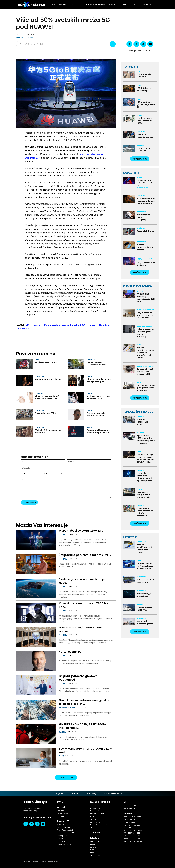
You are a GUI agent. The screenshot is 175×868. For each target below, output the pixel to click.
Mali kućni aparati (145, 326)
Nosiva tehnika (63, 824)
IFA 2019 (140, 291)
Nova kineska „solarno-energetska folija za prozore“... (84, 702)
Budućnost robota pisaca (48, 379)
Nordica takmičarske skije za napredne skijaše (144, 548)
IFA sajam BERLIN (130, 820)
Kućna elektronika (68, 708)
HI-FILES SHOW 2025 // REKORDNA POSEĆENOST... (82, 726)
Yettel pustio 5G (70, 652)
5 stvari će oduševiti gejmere (145, 136)
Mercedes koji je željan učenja (144, 595)
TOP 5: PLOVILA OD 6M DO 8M (145, 150)
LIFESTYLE (130, 537)
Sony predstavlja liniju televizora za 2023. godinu (145, 315)
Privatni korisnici (130, 805)
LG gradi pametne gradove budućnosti (78, 678)
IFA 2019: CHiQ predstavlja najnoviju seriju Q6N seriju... (145, 298)
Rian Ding (104, 325)
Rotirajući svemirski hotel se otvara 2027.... (99, 397)
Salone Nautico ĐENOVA (133, 841)
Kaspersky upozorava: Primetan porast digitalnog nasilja (144, 477)
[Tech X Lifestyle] (30, 5)
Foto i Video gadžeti (65, 830)
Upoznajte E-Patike (145, 231)
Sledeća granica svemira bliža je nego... (82, 581)
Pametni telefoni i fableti (145, 259)
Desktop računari (64, 836)
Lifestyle (141, 452)
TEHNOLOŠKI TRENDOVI (139, 412)
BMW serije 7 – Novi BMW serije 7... (145, 581)
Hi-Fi (139, 345)
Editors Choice (63, 814)
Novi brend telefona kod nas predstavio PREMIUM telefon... (146, 201)
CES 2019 (39, 393)
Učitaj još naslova (66, 777)
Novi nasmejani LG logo (47, 362)
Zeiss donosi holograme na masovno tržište (144, 495)
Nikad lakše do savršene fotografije (143, 217)
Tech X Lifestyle (35, 802)
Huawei (36, 325)
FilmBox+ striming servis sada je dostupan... (99, 380)
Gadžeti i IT (142, 132)
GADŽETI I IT (131, 173)
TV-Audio (94, 805)
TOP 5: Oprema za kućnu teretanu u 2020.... (145, 121)
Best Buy (141, 177)
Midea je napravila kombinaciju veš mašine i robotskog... (145, 333)
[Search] (113, 44)
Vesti (31, 38)
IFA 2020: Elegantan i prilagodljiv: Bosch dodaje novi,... (145, 388)
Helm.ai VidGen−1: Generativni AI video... (97, 364)
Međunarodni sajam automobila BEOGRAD (136, 826)
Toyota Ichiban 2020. (46, 413)
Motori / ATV (95, 844)
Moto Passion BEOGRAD (133, 830)
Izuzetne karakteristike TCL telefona (145, 247)
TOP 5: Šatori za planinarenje (144, 89)
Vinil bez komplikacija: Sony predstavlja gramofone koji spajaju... (145, 353)
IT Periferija (61, 841)
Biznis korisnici (129, 808)
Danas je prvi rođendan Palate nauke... (80, 629)
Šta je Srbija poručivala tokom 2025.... (85, 555)
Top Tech (61, 816)
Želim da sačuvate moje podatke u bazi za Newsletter (44, 474)
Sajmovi (63, 732)
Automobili (142, 577)
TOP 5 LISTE (131, 67)
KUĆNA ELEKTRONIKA (137, 286)
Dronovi (60, 838)
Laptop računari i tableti (66, 833)
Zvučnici (93, 819)
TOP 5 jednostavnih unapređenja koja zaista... (86, 750)
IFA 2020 (140, 382)
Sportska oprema (97, 855)
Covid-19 (141, 115)
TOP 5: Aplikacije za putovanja (145, 76)
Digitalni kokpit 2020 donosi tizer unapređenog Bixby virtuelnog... (146, 439)
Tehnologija (22, 329)
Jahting (140, 145)
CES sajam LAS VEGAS (132, 817)
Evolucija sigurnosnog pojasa (142, 422)
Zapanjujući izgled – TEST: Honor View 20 (146, 183)
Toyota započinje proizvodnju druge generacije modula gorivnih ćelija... (145, 458)
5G (27, 325)
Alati (92, 828)
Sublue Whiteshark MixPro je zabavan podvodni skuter (145, 566)
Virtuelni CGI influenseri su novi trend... (48, 431)
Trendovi (20, 38)
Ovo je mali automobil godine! (145, 622)
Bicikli (92, 853)
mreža (92, 325)
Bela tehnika (95, 808)
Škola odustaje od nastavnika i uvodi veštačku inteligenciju (145, 512)
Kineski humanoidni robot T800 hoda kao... (85, 605)
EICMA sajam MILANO (132, 823)
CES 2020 (141, 433)
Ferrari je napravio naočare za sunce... (96, 414)
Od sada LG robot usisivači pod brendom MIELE (145, 372)
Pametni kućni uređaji (99, 825)
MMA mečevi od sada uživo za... (81, 531)
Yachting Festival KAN (132, 839)
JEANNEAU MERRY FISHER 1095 (144, 609)
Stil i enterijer (95, 822)
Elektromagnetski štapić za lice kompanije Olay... (47, 397)
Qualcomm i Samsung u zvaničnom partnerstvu (98, 431)
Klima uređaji (95, 811)
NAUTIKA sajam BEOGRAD (134, 836)
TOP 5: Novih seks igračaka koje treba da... (146, 104)
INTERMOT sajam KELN (133, 833)
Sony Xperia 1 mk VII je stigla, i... (145, 264)
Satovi (93, 850)
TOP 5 (62, 756)
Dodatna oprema (64, 844)
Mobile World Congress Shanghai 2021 (65, 325)
